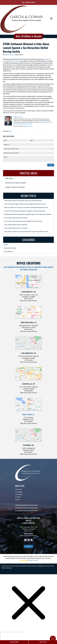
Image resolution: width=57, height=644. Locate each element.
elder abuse (42, 122)
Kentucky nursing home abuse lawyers (27, 508)
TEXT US (43, 642)
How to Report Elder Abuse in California (16, 225)
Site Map (9, 568)
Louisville (18, 497)
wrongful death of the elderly (26, 124)
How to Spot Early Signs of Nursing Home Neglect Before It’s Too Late (25, 204)
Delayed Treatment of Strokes (15, 187)
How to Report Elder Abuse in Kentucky (16, 218)
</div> (11, 638)
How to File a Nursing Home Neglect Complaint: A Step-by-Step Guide (25, 211)
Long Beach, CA (29, 292)
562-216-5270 (28, 531)
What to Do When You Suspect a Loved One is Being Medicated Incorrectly (26, 208)
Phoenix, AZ (28, 445)
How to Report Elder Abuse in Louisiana (16, 228)
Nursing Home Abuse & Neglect (16, 183)
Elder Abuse (9, 178)
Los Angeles (19, 492)
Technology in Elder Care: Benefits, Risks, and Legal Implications (23, 201)
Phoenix (18, 499)
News (10, 131)
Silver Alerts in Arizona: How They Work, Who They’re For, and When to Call (26, 231)
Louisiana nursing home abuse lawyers (27, 511)
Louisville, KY (29, 384)
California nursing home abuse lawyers (27, 505)
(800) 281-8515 (30, 2)
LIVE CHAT (14, 642)
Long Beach (19, 489)
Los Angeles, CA (28, 353)
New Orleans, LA (28, 323)
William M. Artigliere (15, 61)
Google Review (33, 560)
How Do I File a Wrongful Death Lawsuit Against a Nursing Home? (23, 221)
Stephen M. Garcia (27, 126)
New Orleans (19, 494)
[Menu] (51, 18)
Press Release (9, 251)
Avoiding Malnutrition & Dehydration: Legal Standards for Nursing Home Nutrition (28, 214)
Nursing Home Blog (10, 248)
